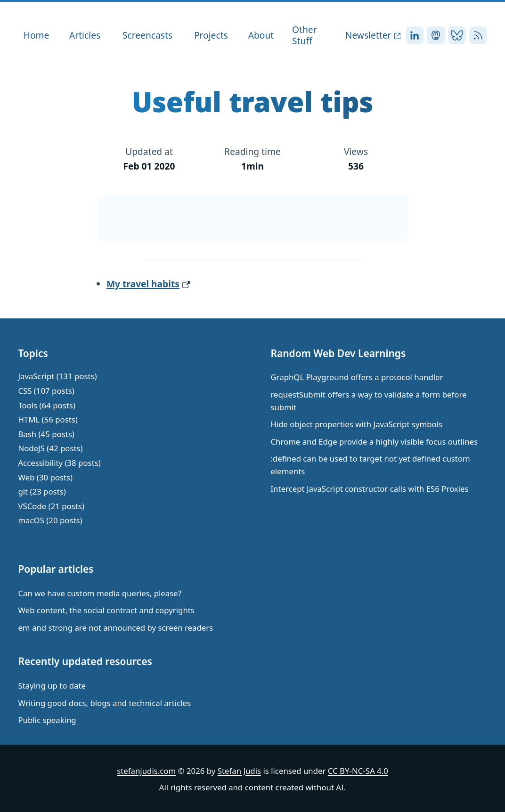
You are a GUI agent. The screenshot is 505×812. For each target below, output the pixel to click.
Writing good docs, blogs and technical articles (104, 703)
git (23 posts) (42, 491)
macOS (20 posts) (50, 520)
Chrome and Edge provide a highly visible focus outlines (374, 442)
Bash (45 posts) (46, 434)
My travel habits (143, 284)
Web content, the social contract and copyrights (106, 610)
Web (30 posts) (45, 477)
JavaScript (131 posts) (57, 376)
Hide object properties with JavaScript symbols (356, 424)
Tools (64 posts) (47, 405)
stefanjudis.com (146, 771)
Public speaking (47, 720)
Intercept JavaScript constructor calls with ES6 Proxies (369, 489)
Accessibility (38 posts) (59, 463)
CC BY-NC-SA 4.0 (358, 771)
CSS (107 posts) (46, 391)
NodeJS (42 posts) (50, 448)
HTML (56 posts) (48, 419)
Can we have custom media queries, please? (100, 593)
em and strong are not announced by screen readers (115, 628)
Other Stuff (305, 35)
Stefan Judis (239, 771)
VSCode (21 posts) (51, 506)
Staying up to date (52, 686)
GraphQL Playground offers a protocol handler (357, 377)
